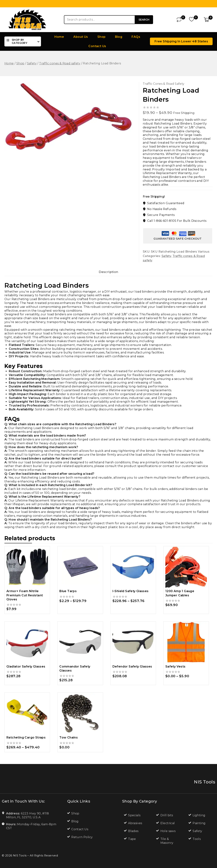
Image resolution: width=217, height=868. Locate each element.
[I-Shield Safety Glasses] (133, 569)
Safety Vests (175, 669)
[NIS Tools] (27, 20)
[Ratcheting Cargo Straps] (27, 716)
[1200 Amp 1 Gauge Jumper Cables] (186, 569)
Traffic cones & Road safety (164, 84)
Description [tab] (108, 273)
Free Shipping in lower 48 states (181, 41)
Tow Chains (69, 740)
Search (144, 20)
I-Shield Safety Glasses (131, 593)
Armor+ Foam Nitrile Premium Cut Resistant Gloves (25, 598)
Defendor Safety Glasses (132, 669)
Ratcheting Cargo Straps (26, 740)
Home (59, 37)
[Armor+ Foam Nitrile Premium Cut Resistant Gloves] (27, 569)
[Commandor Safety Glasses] (80, 645)
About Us (81, 37)
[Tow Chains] (80, 716)
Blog (119, 37)
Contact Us (97, 46)
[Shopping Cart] (208, 20)
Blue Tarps (68, 593)
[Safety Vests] (186, 645)
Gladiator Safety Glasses (26, 669)
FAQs (136, 37)
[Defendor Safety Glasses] (133, 645)
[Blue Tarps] (80, 569)
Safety (166, 256)
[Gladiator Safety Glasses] (27, 645)
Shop (102, 37)
